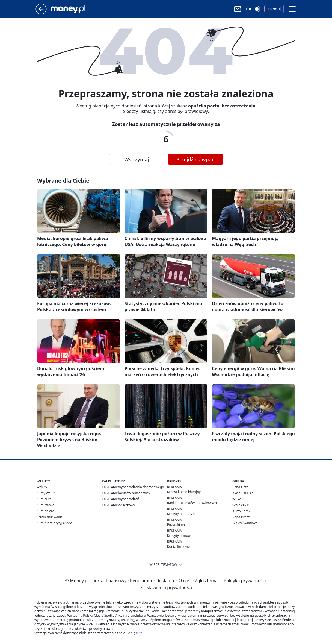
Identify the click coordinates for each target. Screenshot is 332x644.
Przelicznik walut (49, 517)
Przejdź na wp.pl (195, 159)
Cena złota (240, 487)
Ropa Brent (241, 517)
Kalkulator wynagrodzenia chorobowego (133, 487)
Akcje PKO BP (243, 493)
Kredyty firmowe (180, 536)
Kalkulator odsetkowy (118, 505)
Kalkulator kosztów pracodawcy (126, 493)
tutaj (140, 633)
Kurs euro (44, 499)
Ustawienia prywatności (167, 587)
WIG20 (238, 499)
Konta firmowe (178, 547)
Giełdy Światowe (245, 523)
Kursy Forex (241, 511)
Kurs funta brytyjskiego (54, 523)
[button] (292, 9)
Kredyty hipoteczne (182, 514)
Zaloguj (274, 9)
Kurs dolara (45, 511)
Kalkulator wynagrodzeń (121, 499)
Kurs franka (45, 505)
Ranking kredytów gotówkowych (192, 503)
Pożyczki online (179, 525)
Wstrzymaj (137, 159)
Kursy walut (46, 493)
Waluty (42, 487)
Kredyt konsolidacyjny (184, 492)
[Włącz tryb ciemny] (253, 9)
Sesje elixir (240, 505)
